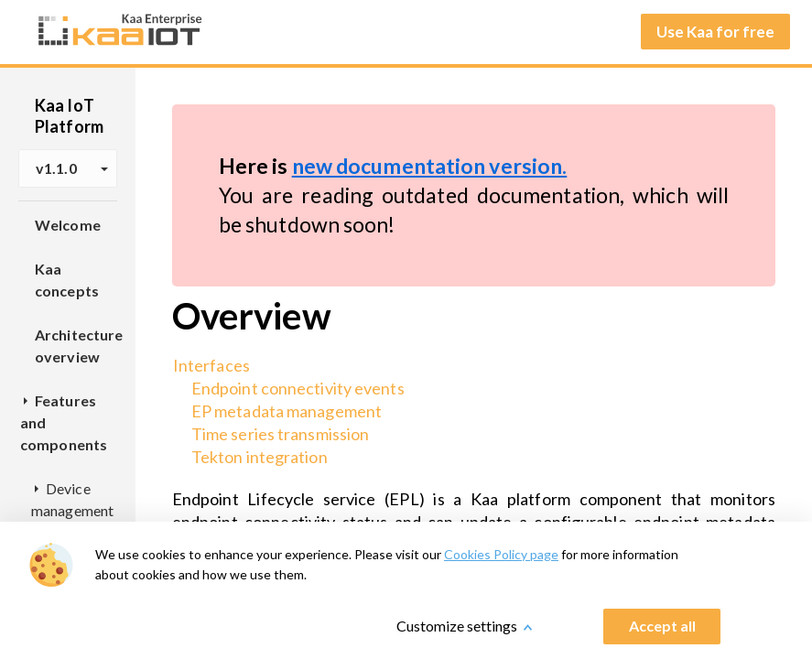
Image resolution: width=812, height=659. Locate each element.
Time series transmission (280, 434)
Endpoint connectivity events (298, 388)
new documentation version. (430, 166)
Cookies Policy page (501, 554)
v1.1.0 (72, 168)
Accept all (662, 626)
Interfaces (211, 365)
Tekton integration (260, 457)
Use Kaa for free (715, 32)
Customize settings (457, 626)
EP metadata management (287, 411)
